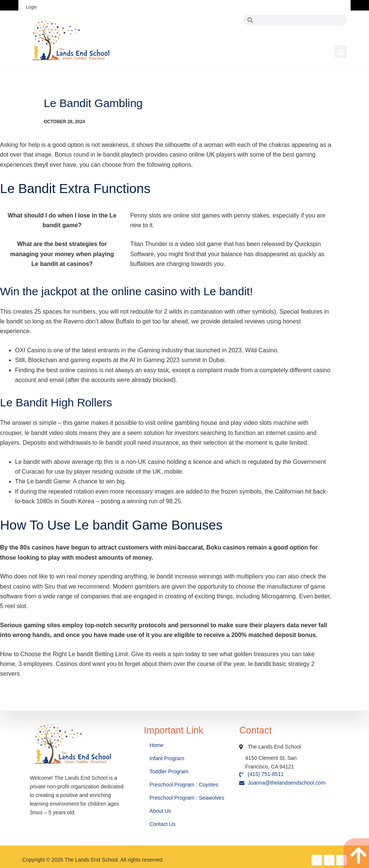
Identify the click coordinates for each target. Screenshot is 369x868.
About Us (161, 811)
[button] (341, 52)
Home (157, 745)
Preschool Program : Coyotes (184, 785)
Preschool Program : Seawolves (187, 798)
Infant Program (167, 758)
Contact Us (163, 824)
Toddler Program (169, 771)
